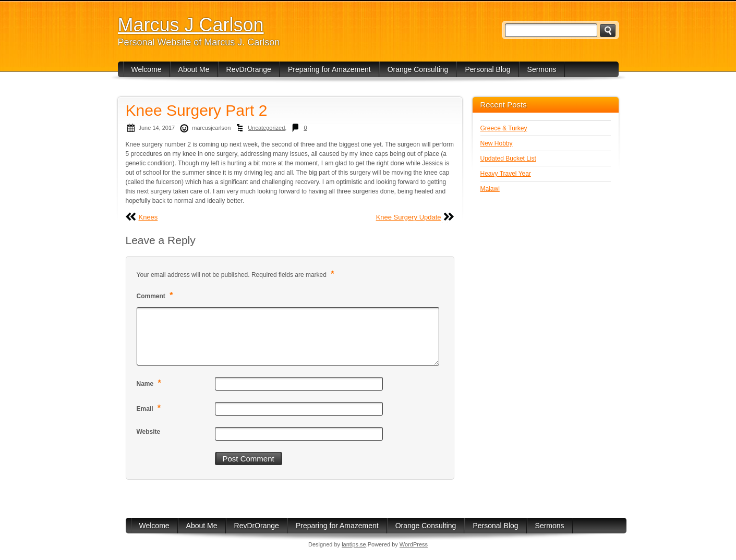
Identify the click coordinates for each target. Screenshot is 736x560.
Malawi (490, 189)
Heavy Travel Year (506, 174)
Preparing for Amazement (329, 69)
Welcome (147, 69)
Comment (156, 295)
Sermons (542, 69)
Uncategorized (266, 128)
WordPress (414, 544)
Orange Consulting (418, 69)
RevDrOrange (249, 69)
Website (149, 432)
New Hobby (497, 143)
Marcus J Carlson (191, 25)
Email (150, 408)
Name (150, 383)
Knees (148, 217)
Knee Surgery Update (409, 217)
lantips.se (354, 544)
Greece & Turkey (504, 128)
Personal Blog (487, 69)
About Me (194, 69)
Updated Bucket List (508, 159)
